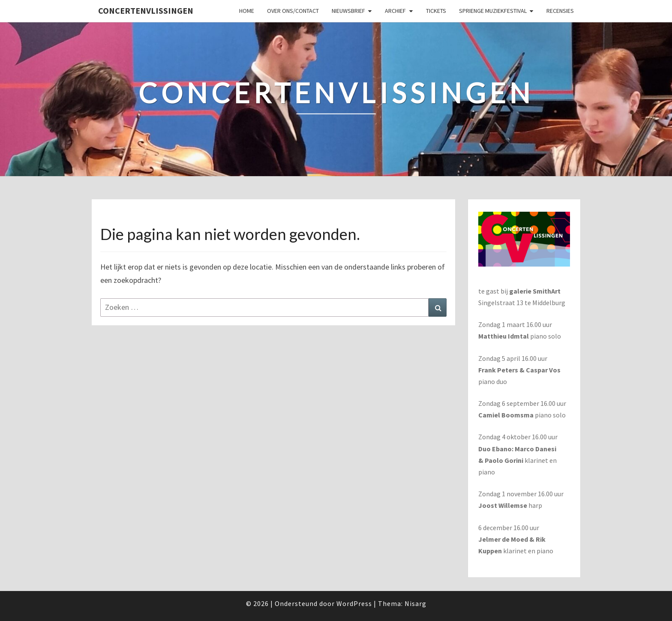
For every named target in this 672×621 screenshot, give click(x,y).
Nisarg (415, 603)
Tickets (436, 11)
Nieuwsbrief (348, 11)
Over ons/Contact (293, 11)
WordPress (354, 603)
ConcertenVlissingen (146, 10)
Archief (395, 11)
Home (247, 11)
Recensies (560, 11)
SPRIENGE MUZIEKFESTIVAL (493, 11)
